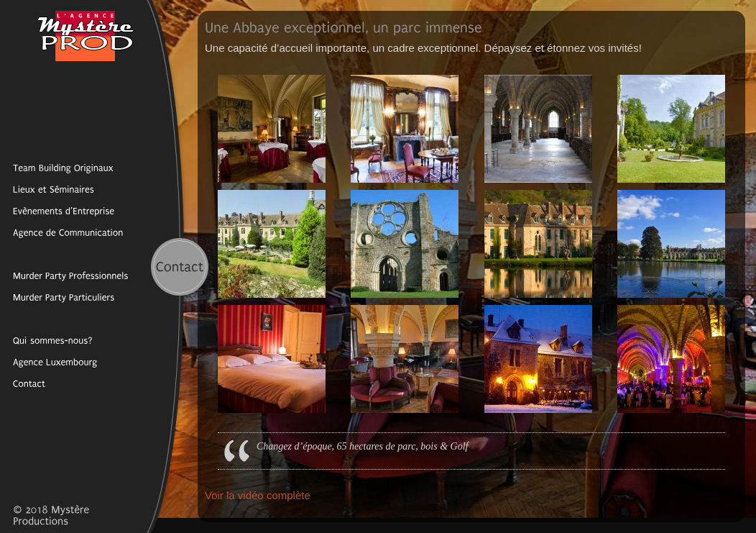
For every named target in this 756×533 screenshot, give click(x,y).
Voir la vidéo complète (258, 495)
